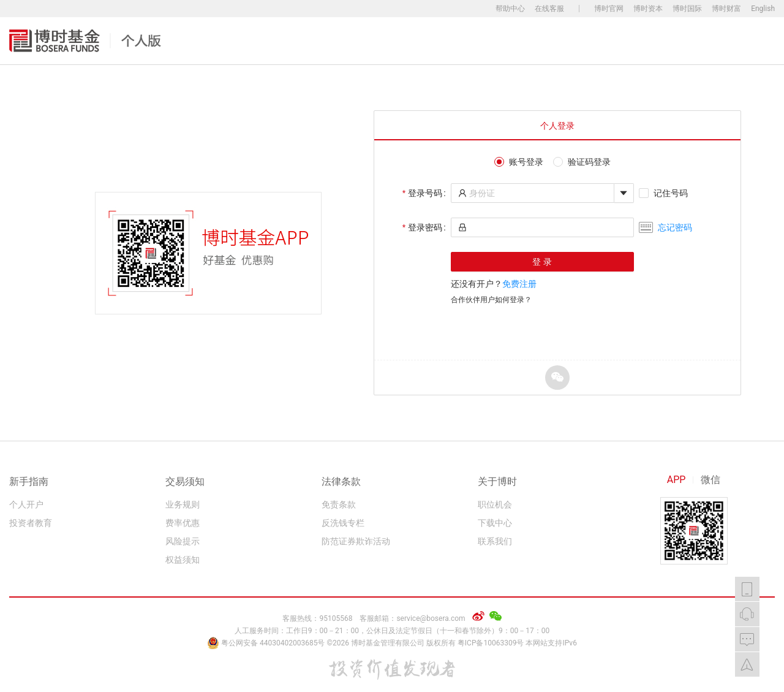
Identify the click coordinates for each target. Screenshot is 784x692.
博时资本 (648, 9)
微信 (710, 480)
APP (677, 480)
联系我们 (495, 541)
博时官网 (609, 9)
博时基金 (85, 41)
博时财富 (726, 9)
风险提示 (183, 541)
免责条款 (339, 504)
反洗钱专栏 (343, 523)
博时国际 (687, 9)
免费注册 (519, 284)
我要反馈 (747, 639)
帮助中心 (510, 9)
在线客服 (549, 9)
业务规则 (183, 504)
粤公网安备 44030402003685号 (267, 643)
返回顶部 (747, 664)
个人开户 (26, 504)
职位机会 (495, 504)
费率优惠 (183, 523)
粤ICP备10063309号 (491, 643)
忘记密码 (675, 227)
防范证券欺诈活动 (356, 541)
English (763, 9)
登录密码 (425, 227)
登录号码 (425, 193)
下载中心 (495, 523)
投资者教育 (31, 523)
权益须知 (183, 560)
